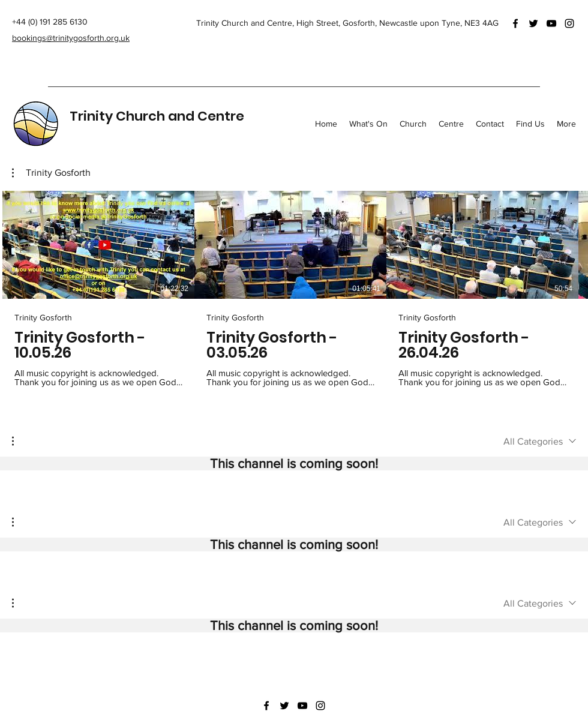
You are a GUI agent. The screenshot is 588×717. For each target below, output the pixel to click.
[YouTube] (551, 23)
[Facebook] (515, 23)
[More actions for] (19, 441)
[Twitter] (533, 23)
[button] (51, 173)
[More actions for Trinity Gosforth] (51, 173)
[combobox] (540, 441)
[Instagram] (569, 23)
